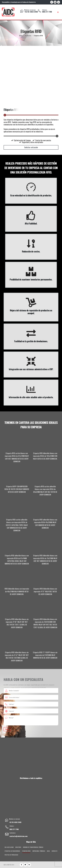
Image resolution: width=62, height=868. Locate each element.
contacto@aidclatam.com (18, 836)
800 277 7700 (47, 12)
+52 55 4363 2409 (31, 12)
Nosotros (18, 847)
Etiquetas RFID (26, 851)
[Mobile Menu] (58, 12)
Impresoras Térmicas (39, 851)
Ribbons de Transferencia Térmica (33, 847)
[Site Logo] (8, 12)
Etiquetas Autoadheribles (12, 851)
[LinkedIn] (58, 2)
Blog (48, 851)
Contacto (54, 851)
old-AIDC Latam (9, 847)
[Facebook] (52, 2)
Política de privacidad (11, 855)
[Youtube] (55, 2)
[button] (31, 147)
